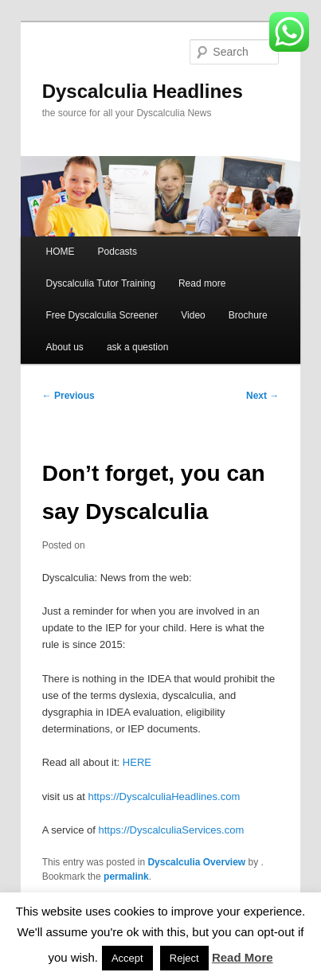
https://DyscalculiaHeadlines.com (164, 796)
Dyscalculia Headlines (143, 91)
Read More (243, 957)
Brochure (248, 315)
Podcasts (117, 252)
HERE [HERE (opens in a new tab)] (137, 762)
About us (64, 347)
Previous (69, 396)
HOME (60, 252)
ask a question (137, 347)
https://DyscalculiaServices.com (171, 830)
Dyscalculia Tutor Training (100, 283)
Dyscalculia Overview (196, 862)
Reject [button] (184, 958)
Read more (202, 283)
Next (262, 396)
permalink (126, 877)
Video (193, 315)
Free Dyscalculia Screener (102, 315)
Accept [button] (127, 958)
